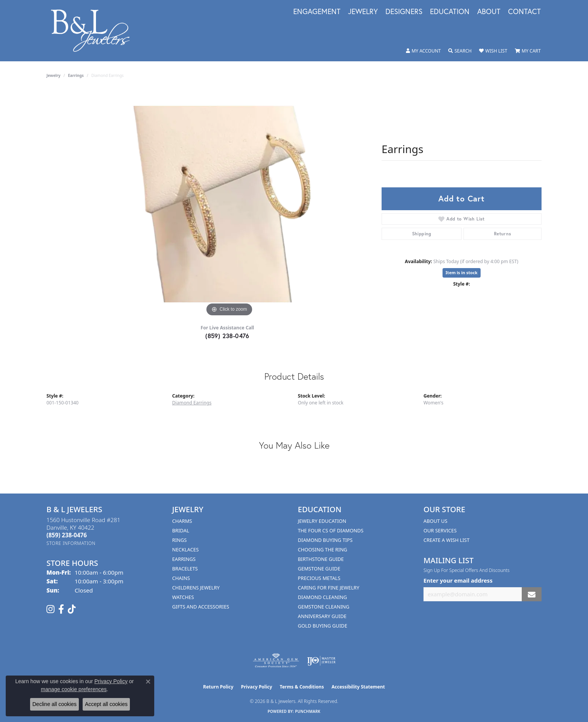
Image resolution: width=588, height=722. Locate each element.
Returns (503, 234)
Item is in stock (462, 272)
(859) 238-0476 (227, 336)
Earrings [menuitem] (184, 559)
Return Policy (218, 687)
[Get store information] (71, 543)
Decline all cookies (54, 704)
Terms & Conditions (302, 687)
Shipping (422, 234)
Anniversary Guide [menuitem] (322, 616)
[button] (423, 51)
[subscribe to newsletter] (532, 594)
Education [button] (450, 12)
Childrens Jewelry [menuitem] (196, 588)
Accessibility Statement (358, 687)
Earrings (76, 75)
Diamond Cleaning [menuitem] (322, 597)
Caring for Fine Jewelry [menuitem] (329, 588)
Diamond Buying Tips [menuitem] (325, 540)
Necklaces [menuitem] (185, 549)
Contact (524, 12)
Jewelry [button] (363, 12)
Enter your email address (458, 580)
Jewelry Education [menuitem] (322, 521)
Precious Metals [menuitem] (319, 578)
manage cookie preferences (74, 689)
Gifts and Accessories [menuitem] (201, 607)
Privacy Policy (257, 687)
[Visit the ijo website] (321, 661)
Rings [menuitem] (179, 540)
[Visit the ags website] (276, 661)
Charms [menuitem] (182, 521)
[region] (229, 204)
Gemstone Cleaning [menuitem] (324, 607)
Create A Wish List (447, 540)
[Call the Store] (67, 535)
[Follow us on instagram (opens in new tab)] (50, 609)
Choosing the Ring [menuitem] (323, 549)
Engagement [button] (317, 12)
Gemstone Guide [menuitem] (319, 569)
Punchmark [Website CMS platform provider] (308, 711)
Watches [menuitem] (183, 597)
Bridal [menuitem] (181, 530)
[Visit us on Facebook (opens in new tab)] (61, 609)
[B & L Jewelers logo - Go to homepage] (94, 31)
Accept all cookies (106, 704)
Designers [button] (404, 12)
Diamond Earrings (192, 403)
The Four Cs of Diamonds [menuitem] (331, 530)
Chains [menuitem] (181, 578)
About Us (435, 521)
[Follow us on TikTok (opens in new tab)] (72, 609)
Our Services (440, 530)
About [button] (489, 12)
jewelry (54, 75)
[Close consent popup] (148, 682)
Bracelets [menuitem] (185, 569)
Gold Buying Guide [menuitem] (323, 626)
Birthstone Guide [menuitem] (321, 559)
